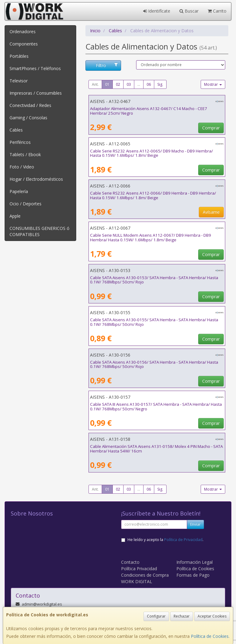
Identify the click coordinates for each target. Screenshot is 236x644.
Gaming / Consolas (28, 118)
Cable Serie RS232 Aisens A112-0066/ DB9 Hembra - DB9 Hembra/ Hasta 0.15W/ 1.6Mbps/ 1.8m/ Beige (153, 195)
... (139, 84)
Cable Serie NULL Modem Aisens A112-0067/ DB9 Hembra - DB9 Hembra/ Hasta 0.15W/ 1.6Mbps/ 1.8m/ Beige (151, 237)
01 (107, 84)
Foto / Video (22, 167)
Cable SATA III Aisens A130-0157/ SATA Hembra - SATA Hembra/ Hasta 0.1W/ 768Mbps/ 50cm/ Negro (156, 407)
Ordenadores (23, 32)
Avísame (211, 212)
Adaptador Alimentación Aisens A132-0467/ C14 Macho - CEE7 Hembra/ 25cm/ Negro (149, 111)
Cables (16, 130)
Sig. (160, 84)
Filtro (107, 65)
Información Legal (195, 562)
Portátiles (19, 56)
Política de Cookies (210, 636)
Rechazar (182, 616)
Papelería (19, 191)
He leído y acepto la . (165, 540)
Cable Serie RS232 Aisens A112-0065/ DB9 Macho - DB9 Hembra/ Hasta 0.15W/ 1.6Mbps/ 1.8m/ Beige (151, 153)
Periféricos (20, 142)
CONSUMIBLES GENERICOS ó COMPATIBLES (39, 231)
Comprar (211, 128)
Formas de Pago (193, 575)
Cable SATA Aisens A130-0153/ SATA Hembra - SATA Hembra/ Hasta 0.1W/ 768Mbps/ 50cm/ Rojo (154, 280)
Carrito (217, 11)
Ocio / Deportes (26, 204)
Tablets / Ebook (25, 154)
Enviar (195, 524)
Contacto (130, 562)
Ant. (95, 84)
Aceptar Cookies (212, 616)
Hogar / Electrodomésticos (36, 179)
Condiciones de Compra (145, 575)
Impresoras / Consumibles (36, 93)
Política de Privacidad (183, 540)
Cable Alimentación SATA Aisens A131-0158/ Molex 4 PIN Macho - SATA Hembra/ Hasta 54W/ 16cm (156, 449)
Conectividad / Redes (30, 105)
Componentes (24, 44)
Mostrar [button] (213, 84)
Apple (15, 216)
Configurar (156, 616)
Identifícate (157, 11)
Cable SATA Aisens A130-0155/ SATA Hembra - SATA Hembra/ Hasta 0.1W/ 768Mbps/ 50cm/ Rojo (154, 322)
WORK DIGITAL (137, 581)
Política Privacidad (139, 569)
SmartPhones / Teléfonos (35, 68)
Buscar (189, 11)
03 (129, 84)
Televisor (19, 81)
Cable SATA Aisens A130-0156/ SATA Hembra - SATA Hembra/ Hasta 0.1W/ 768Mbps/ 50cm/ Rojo (154, 364)
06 (149, 84)
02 (118, 84)
